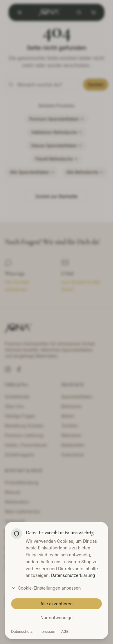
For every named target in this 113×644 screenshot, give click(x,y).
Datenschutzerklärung (73, 575)
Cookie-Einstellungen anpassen (46, 588)
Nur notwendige (56, 618)
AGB (65, 631)
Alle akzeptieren (57, 604)
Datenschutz (22, 631)
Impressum (47, 631)
